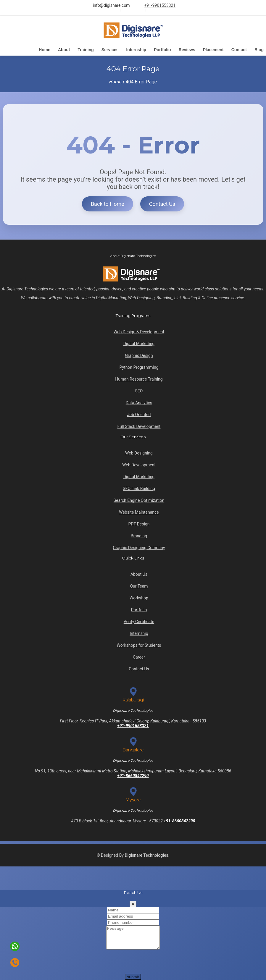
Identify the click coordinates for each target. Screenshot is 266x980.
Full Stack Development (139, 425)
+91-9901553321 (160, 5)
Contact (239, 50)
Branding (139, 534)
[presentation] (45, 962)
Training (86, 50)
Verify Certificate (139, 620)
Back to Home (108, 205)
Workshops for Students (139, 643)
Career (139, 655)
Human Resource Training (139, 377)
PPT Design (139, 522)
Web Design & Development (139, 330)
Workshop (139, 596)
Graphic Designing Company (139, 546)
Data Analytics (139, 401)
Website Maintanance (139, 510)
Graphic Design (139, 354)
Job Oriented (139, 413)
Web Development (139, 463)
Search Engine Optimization (139, 499)
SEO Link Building (139, 487)
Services (110, 50)
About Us (139, 573)
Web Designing (139, 451)
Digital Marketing (139, 342)
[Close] (133, 899)
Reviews (187, 50)
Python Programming (139, 366)
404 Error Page (141, 83)
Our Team (139, 584)
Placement (213, 50)
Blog (259, 50)
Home (45, 50)
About (64, 50)
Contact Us (162, 205)
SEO (139, 389)
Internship (136, 50)
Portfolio (162, 50)
